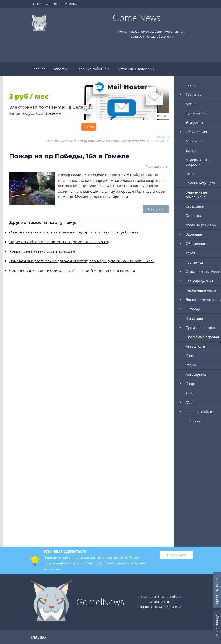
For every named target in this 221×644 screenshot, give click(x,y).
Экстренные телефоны (136, 69)
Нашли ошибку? (217, 626)
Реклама (71, 4)
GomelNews (137, 17)
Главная (36, 4)
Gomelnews (129, 141)
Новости (61, 69)
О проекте (53, 4)
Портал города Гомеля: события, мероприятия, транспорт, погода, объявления (160, 602)
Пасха (89, 127)
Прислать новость (217, 590)
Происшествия (157, 166)
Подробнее (176, 555)
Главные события (93, 69)
